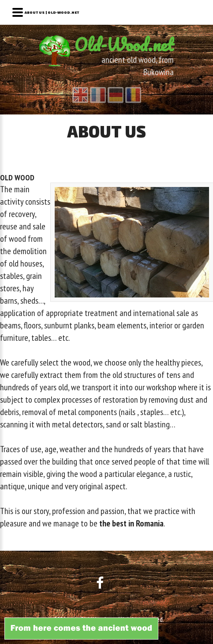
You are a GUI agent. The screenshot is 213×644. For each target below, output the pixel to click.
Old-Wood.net (124, 44)
